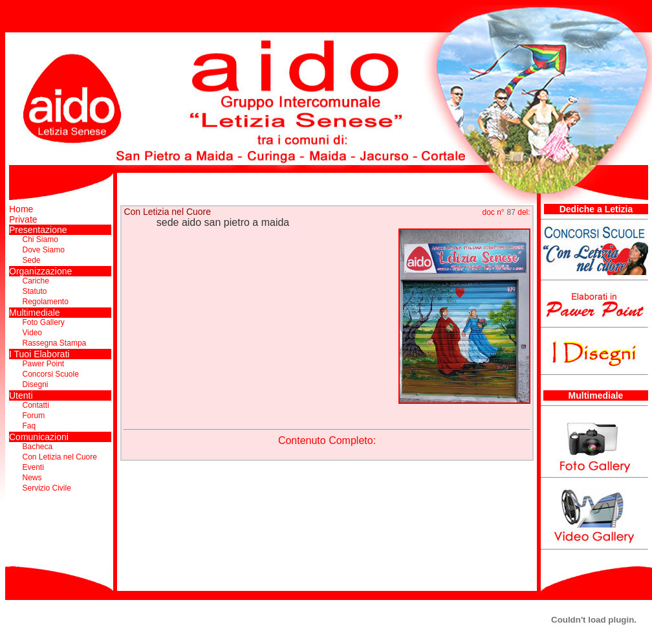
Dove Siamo (44, 250)
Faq (29, 426)
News (32, 478)
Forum (34, 416)
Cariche (36, 281)
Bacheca (38, 447)
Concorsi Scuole (51, 374)
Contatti (36, 405)
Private (23, 219)
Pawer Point (44, 364)
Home (21, 209)
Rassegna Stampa (55, 343)
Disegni (36, 384)
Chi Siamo (40, 239)
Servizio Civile (47, 488)
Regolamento (46, 302)
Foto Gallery (44, 322)
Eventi (33, 467)
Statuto (35, 291)
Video (32, 333)
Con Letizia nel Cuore (60, 457)
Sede (32, 260)
